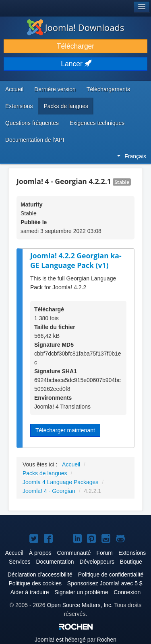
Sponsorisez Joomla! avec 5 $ (105, 583)
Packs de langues (66, 106)
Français (132, 156)
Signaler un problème (81, 592)
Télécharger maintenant (65, 430)
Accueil (14, 89)
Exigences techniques (97, 123)
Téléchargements (108, 89)
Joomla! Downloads (76, 27)
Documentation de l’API (35, 140)
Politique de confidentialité (111, 574)
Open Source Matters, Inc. (80, 605)
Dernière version (55, 89)
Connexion (127, 592)
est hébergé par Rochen (75, 640)
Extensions (19, 106)
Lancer (75, 64)
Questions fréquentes (32, 123)
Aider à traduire (30, 592)
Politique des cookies (35, 583)
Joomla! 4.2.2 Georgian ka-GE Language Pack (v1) (76, 261)
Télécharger (75, 46)
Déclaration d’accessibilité (40, 574)
